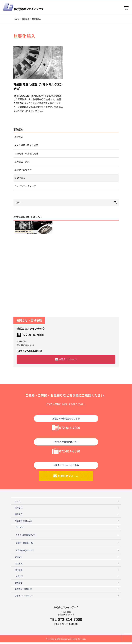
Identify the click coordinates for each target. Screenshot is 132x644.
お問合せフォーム (68, 361)
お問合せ (19, 584)
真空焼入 (19, 138)
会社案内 (19, 565)
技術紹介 (19, 509)
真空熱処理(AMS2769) (25, 552)
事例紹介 (18, 130)
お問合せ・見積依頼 (23, 591)
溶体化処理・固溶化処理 (26, 146)
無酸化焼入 (20, 179)
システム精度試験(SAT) (25, 537)
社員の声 (19, 578)
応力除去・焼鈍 (22, 163)
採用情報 (19, 571)
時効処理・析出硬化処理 (26, 154)
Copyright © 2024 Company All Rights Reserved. (66, 640)
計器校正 (19, 529)
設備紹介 (19, 559)
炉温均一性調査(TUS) (25, 544)
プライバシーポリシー (24, 597)
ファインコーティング (25, 188)
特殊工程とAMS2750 (23, 522)
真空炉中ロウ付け (23, 171)
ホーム (18, 503)
